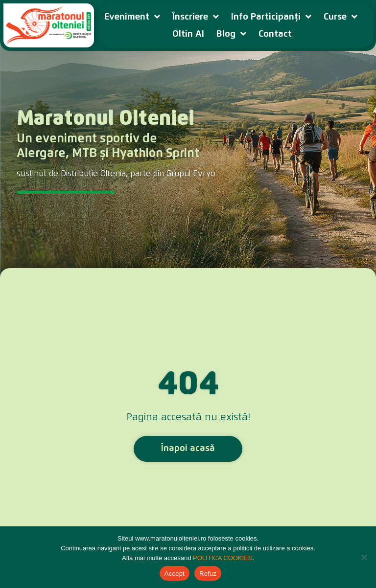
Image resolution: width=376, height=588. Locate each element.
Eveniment (132, 17)
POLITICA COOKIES (223, 558)
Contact (275, 34)
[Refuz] (364, 557)
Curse (341, 17)
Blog (231, 34)
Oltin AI (188, 34)
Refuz (208, 574)
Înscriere (196, 17)
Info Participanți (271, 17)
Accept (175, 574)
